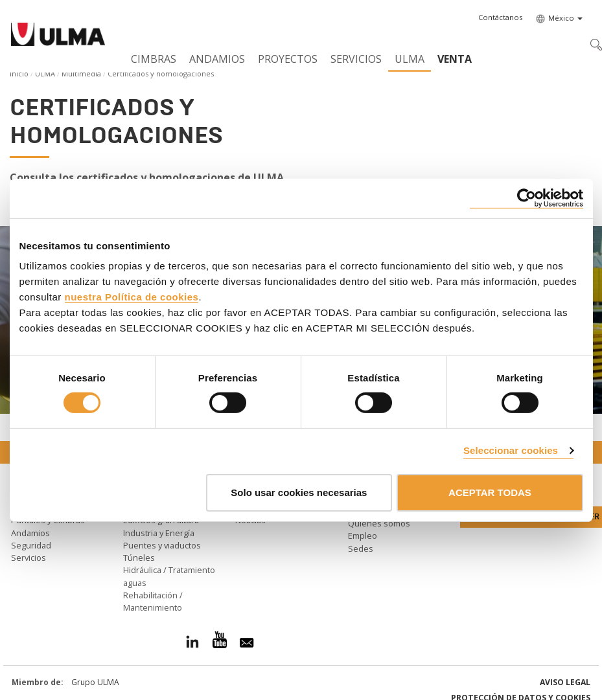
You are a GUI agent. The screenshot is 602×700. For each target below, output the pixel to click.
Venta (455, 59)
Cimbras (154, 59)
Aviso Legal (565, 682)
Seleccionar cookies (511, 450)
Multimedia (81, 73)
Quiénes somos (379, 523)
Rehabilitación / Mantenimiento (153, 601)
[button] (500, 17)
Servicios (356, 59)
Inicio (19, 73)
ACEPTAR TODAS (490, 492)
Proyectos (288, 59)
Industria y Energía (159, 533)
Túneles (139, 558)
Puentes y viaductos (162, 545)
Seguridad (31, 545)
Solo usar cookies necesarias (299, 492)
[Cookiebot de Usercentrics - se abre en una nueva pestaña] (527, 198)
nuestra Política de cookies (132, 297)
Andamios (217, 59)
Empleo (363, 536)
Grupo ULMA (95, 682)
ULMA (410, 59)
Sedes (361, 548)
